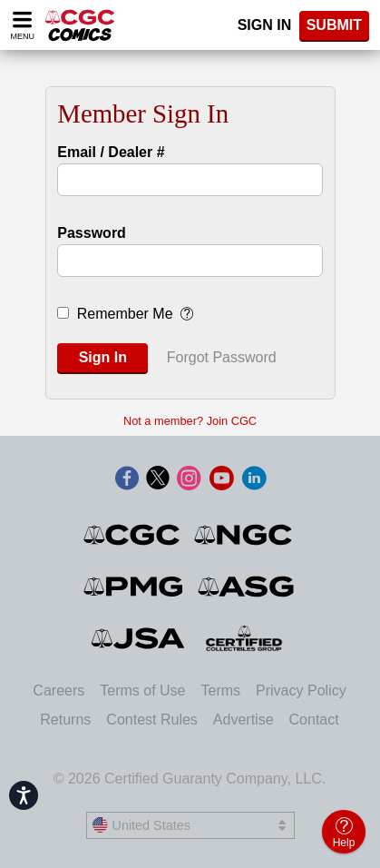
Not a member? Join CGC (190, 421)
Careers (58, 690)
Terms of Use (142, 690)
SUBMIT (334, 25)
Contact (314, 720)
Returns (65, 720)
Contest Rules (152, 720)
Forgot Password (222, 357)
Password (92, 233)
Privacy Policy (301, 690)
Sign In (265, 25)
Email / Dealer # (111, 152)
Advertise (244, 720)
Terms (221, 690)
